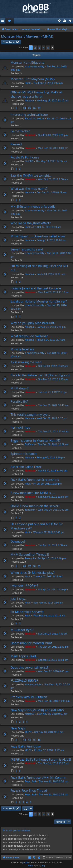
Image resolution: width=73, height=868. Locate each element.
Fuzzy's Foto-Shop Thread (29, 790)
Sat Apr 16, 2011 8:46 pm (52, 558)
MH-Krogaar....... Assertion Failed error (38, 236)
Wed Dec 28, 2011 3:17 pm (52, 418)
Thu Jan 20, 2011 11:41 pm (53, 647)
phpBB (25, 862)
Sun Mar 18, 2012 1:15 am (53, 379)
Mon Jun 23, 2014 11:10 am (54, 292)
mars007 (30, 714)
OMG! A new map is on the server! (35, 506)
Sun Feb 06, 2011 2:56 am (48, 603)
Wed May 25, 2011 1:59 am (53, 510)
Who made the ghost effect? (31, 223)
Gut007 (29, 161)
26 (34, 108)
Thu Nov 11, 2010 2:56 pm (53, 781)
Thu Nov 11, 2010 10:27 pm (54, 763)
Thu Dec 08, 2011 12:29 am (53, 444)
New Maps (18, 728)
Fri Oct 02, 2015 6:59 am (47, 227)
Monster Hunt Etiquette (27, 62)
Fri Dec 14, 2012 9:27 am (51, 340)
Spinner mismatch (24, 454)
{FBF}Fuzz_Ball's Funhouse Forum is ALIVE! (41, 759)
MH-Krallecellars (22, 349)
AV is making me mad (26, 362)
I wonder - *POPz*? (24, 586)
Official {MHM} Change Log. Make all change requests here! (36, 94)
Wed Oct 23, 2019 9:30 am (53, 179)
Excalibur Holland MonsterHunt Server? (39, 301)
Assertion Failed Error (26, 467)
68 (34, 566)
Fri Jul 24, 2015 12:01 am (51, 274)
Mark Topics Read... (24, 656)
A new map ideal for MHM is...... (33, 493)
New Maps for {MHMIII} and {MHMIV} (37, 710)
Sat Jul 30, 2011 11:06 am (53, 471)
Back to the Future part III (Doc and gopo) (40, 375)
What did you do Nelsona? (29, 336)
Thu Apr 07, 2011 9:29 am (48, 576)
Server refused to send (27, 249)
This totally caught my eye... (30, 415)
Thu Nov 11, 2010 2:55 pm (53, 794)
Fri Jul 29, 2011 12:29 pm (48, 484)
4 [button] (44, 48)
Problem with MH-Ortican (29, 697)
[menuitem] (10, 21)
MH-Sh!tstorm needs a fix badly (33, 206)
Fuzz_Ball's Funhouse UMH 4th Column (38, 778)
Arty (43, 865)
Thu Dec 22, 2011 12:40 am (54, 431)
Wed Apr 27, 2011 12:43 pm (49, 532)
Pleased (16, 144)
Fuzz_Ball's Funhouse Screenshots (35, 480)
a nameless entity (34, 66)
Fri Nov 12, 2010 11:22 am (49, 750)
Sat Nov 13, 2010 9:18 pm (49, 732)
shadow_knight (33, 684)
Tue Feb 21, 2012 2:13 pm (53, 392)
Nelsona (29, 100)
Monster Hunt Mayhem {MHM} (27, 36)
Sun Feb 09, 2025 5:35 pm (53, 135)
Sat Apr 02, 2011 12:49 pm (53, 589)
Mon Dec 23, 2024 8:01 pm (53, 148)
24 (25, 108)
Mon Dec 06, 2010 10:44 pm (54, 701)
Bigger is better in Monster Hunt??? (36, 441)
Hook (28, 83)
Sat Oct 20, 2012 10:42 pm (53, 366)
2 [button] (35, 48)
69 (39, 566)
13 (25, 740)
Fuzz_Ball (30, 781)
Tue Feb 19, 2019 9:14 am (48, 83)
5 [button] (48, 48)
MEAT (28, 732)
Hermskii (30, 135)
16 (39, 740)
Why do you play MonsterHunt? (33, 323)
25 (29, 108)
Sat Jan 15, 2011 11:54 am (53, 660)
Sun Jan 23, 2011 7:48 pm (53, 634)
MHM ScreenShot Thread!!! (30, 555)
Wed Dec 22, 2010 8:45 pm (53, 671)
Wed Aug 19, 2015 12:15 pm (53, 100)
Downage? (18, 541)
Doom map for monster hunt (31, 643)
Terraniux (30, 510)
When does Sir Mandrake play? (33, 573)
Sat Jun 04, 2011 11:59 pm (53, 497)
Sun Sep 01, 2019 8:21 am (52, 192)
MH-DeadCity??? (22, 630)
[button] (52, 48)
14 (29, 740)
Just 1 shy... (19, 599)
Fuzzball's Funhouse (25, 157)
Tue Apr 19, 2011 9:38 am (52, 545)
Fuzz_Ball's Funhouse (26, 746)
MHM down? (19, 388)
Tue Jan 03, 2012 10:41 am (53, 405)
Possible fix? (19, 401)
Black (30, 865)
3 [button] (39, 48)
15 (34, 740)
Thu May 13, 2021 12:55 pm (51, 161)
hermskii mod (20, 427)
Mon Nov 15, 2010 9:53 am (52, 714)
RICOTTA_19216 (34, 118)
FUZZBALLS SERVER (24, 680)
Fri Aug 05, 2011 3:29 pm (51, 457)
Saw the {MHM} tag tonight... (31, 175)
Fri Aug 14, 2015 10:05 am (51, 240)
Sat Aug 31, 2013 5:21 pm (51, 327)
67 (29, 566)
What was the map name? (29, 189)
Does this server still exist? (29, 667)
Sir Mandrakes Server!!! (27, 612)
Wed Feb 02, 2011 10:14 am (49, 616)
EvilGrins (30, 444)
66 (25, 566)
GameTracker (20, 131)
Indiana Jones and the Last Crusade (36, 288)
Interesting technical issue (29, 115)
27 (39, 108)
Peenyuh (30, 558)
